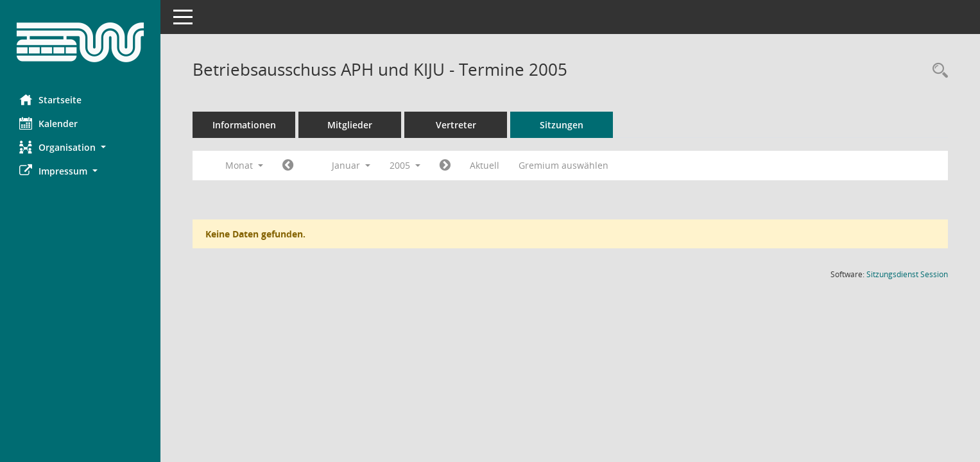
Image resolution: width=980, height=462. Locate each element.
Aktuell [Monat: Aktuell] (485, 165)
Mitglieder (350, 125)
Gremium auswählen (563, 165)
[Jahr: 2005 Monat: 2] (445, 166)
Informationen (244, 125)
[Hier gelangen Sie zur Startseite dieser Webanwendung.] (80, 42)
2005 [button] (405, 165)
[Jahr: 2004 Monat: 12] (288, 166)
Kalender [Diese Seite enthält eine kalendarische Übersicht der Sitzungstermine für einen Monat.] (48, 123)
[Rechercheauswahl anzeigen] (937, 71)
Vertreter (456, 125)
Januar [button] (351, 165)
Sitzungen (562, 125)
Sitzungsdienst (907, 274)
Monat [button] (244, 165)
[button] (80, 147)
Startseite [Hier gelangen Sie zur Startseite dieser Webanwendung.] (50, 99)
